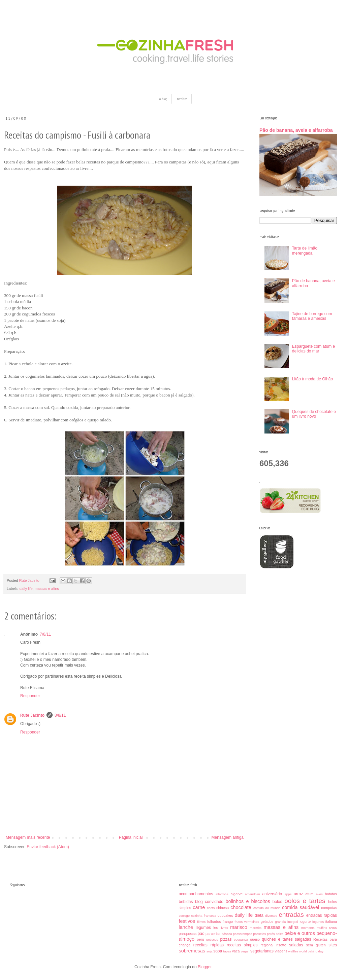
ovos (333, 928)
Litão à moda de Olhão (312, 379)
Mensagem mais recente (28, 837)
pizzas (226, 939)
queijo (255, 939)
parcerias (213, 934)
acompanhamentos (196, 894)
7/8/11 (45, 634)
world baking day (311, 951)
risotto (281, 945)
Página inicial (131, 837)
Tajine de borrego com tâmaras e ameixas (312, 316)
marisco (239, 927)
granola (280, 922)
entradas (291, 915)
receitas (182, 99)
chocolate (241, 907)
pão (201, 934)
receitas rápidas (209, 945)
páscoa (227, 934)
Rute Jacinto (32, 715)
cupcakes (225, 915)
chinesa (223, 908)
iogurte (305, 921)
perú (200, 939)
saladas (296, 945)
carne (199, 907)
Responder (30, 696)
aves (319, 894)
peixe (279, 934)
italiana (331, 921)
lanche (186, 927)
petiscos (212, 939)
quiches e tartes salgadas (286, 939)
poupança (241, 939)
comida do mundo (267, 908)
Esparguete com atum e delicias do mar (313, 349)
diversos (271, 916)
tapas (227, 951)
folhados (214, 921)
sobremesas (192, 951)
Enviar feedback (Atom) (48, 847)
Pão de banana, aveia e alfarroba (296, 130)
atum (310, 894)
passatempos (242, 934)
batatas (331, 894)
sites (333, 945)
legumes (203, 928)
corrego (184, 916)
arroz (298, 894)
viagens (281, 951)
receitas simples (242, 945)
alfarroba (222, 894)
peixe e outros (300, 933)
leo (216, 928)
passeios (259, 934)
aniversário (272, 894)
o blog (163, 99)
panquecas (188, 934)
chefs (211, 908)
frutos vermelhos (247, 922)
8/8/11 (60, 715)
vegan (245, 951)
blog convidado (209, 902)
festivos (187, 921)
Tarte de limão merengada (305, 251)
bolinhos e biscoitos (248, 901)
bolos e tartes (305, 901)
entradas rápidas (322, 915)
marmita (256, 928)
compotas (329, 908)
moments (308, 928)
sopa (218, 951)
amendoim (253, 894)
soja (210, 951)
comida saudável (301, 907)
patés (271, 934)
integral (293, 922)
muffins (322, 928)
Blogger (205, 967)
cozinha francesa (203, 916)
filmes (201, 922)
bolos (277, 902)
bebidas (186, 902)
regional (267, 945)
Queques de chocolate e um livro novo (314, 414)
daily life (26, 589)
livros (224, 928)
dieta (259, 915)
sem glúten (316, 945)
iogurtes (318, 922)
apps (288, 894)
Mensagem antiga (228, 837)
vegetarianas (262, 951)
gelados (267, 921)
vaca (236, 951)
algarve (236, 894)
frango (228, 921)
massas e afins (47, 589)
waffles (293, 951)
